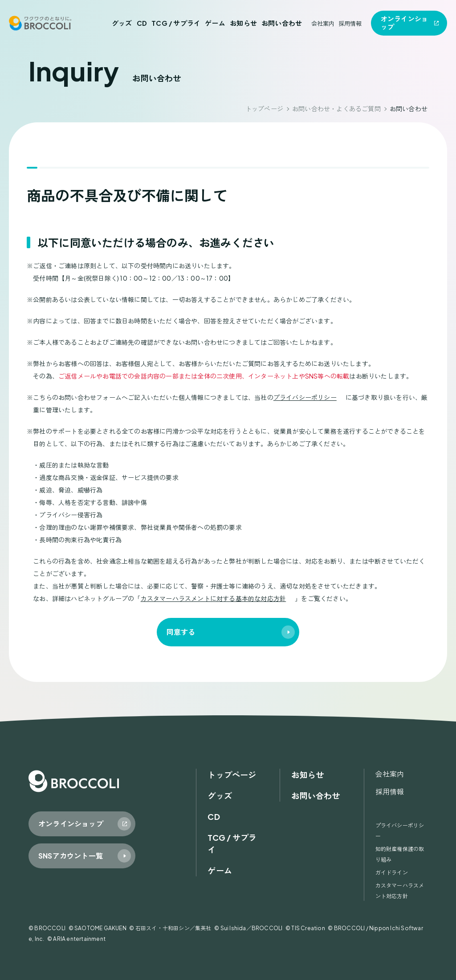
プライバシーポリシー (305, 397)
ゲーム (215, 23)
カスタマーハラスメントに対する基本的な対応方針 (214, 598)
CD (142, 23)
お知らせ (243, 23)
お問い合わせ (282, 23)
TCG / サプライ (176, 23)
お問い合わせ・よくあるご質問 (336, 109)
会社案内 (323, 23)
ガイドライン (392, 873)
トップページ (264, 109)
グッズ (122, 23)
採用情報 (350, 23)
